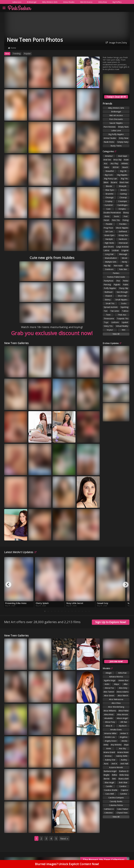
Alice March (123, 696)
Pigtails (117, 284)
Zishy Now (103, 2)
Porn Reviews (110, 127)
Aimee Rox (123, 680)
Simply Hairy (123, 142)
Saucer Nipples (116, 123)
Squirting (125, 307)
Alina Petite (124, 711)
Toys (106, 322)
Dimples (122, 209)
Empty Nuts (123, 127)
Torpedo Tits (123, 319)
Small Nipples (121, 300)
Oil (127, 266)
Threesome (109, 319)
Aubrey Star (110, 760)
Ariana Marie (123, 752)
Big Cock (109, 175)
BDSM (116, 167)
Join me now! (116, 661)
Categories (109, 151)
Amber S (124, 733)
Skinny (108, 300)
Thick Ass (122, 315)
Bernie (107, 779)
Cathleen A (109, 809)
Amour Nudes (69, 2)
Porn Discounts (116, 119)
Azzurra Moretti (116, 767)
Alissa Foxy (110, 722)
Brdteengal (32, 2)
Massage (123, 254)
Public (126, 284)
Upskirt (125, 322)
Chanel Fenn (122, 813)
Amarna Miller (110, 733)
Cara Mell (110, 794)
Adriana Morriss (116, 677)
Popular (27, 54)
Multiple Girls (111, 262)
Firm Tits (116, 220)
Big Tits (124, 179)
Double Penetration (112, 213)
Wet (124, 330)
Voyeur (110, 330)
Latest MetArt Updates (20, 552)
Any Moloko (116, 745)
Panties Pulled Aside (116, 277)
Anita (106, 745)
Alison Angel (122, 718)
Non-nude (118, 266)
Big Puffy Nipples (116, 134)
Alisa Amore (123, 714)
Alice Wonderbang (116, 707)
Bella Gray (124, 775)
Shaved (109, 296)
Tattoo (125, 311)
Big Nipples (122, 175)
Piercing (107, 284)
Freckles (123, 224)
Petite (126, 281)
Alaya (117, 684)
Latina (106, 250)
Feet (126, 216)
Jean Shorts (109, 247)
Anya (126, 745)
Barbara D (124, 771)
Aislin (107, 684)
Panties (116, 273)
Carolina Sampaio (116, 798)
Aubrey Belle (122, 756)
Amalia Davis (116, 730)
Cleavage (109, 197)
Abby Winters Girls (50, 2)
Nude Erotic (109, 142)
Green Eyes (109, 235)
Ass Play (114, 163)
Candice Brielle (111, 790)
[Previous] (8, 585)
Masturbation (111, 258)
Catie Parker (123, 809)
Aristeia (108, 756)
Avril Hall (124, 764)
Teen (108, 315)
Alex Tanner (109, 692)
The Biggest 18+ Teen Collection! (104, 860)
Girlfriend (123, 231)
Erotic (107, 216)
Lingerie (125, 250)
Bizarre (114, 182)
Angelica (124, 737)
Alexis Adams (123, 692)
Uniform (115, 322)
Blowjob (123, 186)
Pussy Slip (124, 288)
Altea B (109, 726)
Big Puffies (117, 2)
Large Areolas (122, 247)
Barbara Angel (110, 771)
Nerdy (125, 262)
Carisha (123, 794)
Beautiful (110, 171)
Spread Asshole (111, 307)
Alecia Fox (109, 688)
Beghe (107, 775)
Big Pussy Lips (111, 179)
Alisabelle (109, 718)
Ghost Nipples (122, 228)
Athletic (125, 163)
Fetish (106, 220)
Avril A (114, 764)
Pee (118, 281)
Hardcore (123, 239)
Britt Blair (123, 782)
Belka (115, 775)
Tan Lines (115, 311)
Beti (114, 779)
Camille (109, 786)
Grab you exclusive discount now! (52, 333)
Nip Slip (107, 266)
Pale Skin (123, 269)
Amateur (109, 156)
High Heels (109, 243)
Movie (125, 258)
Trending (17, 54)
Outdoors (109, 269)
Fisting (125, 220)
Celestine (108, 813)
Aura (106, 764)
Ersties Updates (112, 343)
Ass (106, 163)
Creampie (122, 201)
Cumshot (109, 205)
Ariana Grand (109, 752)
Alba (126, 684)
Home (12, 48)
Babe (107, 167)
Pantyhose (109, 281)
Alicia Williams (110, 711)
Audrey (124, 760)
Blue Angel (109, 782)
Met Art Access (86, 2)
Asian (126, 160)
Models (108, 668)
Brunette (109, 194)
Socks (124, 303)
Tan (106, 311)
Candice (123, 786)
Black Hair (124, 182)
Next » (64, 839)
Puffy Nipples (110, 288)
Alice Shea (116, 703)
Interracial (123, 243)
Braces (124, 190)
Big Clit (123, 171)
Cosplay (109, 201)
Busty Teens (116, 146)
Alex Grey (123, 688)
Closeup (123, 197)
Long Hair (109, 254)
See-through (122, 292)
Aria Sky (122, 748)
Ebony (126, 213)
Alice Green (109, 696)
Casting (123, 194)
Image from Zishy (116, 43)
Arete (109, 748)
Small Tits (110, 303)
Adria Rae (122, 673)
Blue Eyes (110, 190)
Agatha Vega (110, 680)
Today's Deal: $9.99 (116, 97)
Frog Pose (108, 228)
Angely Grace (111, 741)
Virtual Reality (122, 326)
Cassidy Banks (116, 801)
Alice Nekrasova (116, 699)
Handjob (109, 239)
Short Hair (122, 296)
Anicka (124, 741)
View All (116, 334)
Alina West (109, 714)
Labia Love (17, 2)
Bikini (106, 182)
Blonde (109, 186)
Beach (125, 167)
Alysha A (123, 726)
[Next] (126, 585)
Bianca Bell (123, 779)
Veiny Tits (108, 326)
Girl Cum (109, 231)
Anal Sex (107, 160)
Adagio (109, 673)
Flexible (109, 224)
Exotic (117, 216)
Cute (108, 209)
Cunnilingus (122, 205)
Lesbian (115, 250)
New (7, 54)
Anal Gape (123, 156)
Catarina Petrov (116, 805)
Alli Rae (124, 722)
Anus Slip (117, 160)
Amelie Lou (110, 737)
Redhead (108, 292)
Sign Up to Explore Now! (111, 622)
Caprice (125, 790)
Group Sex (123, 235)
